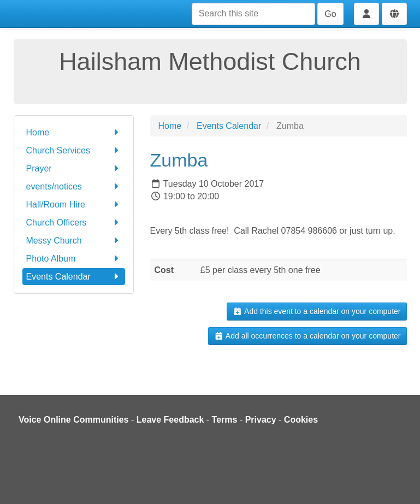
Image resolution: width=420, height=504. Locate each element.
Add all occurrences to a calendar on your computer (307, 336)
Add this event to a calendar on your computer (317, 311)
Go (330, 14)
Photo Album (74, 259)
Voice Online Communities (74, 420)
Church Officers (74, 223)
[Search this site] (253, 14)
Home (74, 132)
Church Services (74, 150)
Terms (225, 420)
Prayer (74, 168)
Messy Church (74, 241)
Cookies (301, 420)
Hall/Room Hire (74, 204)
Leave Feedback (170, 420)
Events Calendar (74, 277)
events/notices (74, 186)
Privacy (261, 420)
